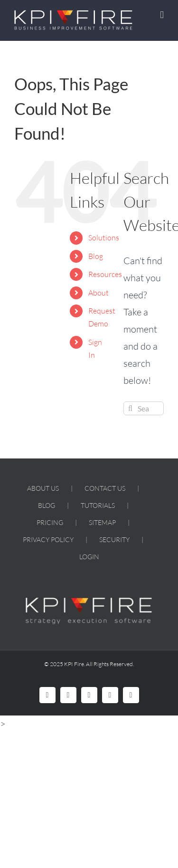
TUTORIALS (98, 505)
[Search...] (144, 408)
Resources (105, 274)
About (98, 293)
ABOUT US (43, 488)
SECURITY (114, 539)
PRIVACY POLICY (48, 539)
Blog (96, 256)
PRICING (50, 522)
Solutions (104, 238)
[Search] (130, 408)
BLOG (47, 505)
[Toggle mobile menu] (162, 15)
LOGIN (89, 557)
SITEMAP (102, 522)
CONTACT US (105, 488)
